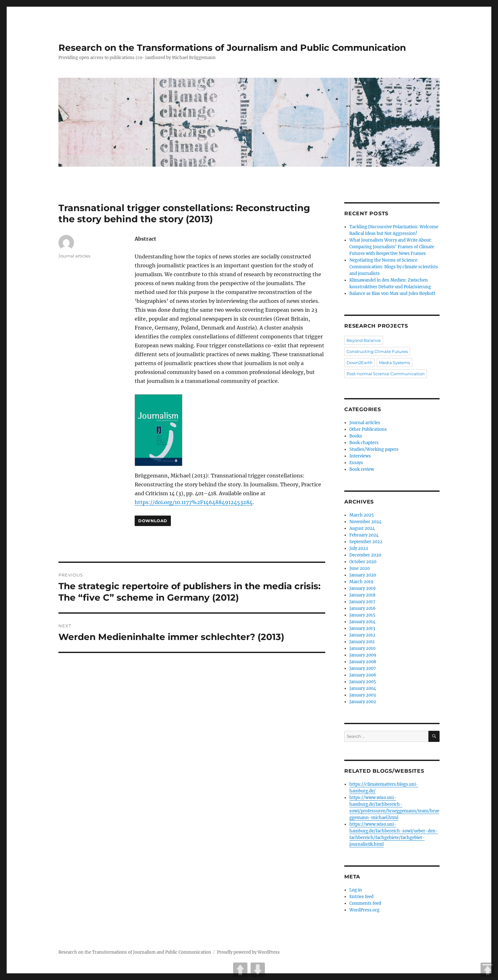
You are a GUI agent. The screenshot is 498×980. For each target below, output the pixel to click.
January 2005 (363, 682)
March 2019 (361, 582)
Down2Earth (360, 363)
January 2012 (362, 635)
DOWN (258, 970)
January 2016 (363, 608)
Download (153, 521)
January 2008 (363, 662)
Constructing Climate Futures (377, 351)
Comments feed (365, 903)
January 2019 (363, 588)
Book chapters (364, 443)
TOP (488, 970)
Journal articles (74, 256)
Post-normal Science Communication (386, 374)
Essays (356, 463)
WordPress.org (364, 910)
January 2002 (363, 702)
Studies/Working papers (374, 449)
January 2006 (363, 675)
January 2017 (362, 602)
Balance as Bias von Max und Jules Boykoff (392, 293)
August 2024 (362, 528)
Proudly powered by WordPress (248, 952)
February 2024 (364, 535)
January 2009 (363, 655)
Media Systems (394, 363)
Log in (356, 890)
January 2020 (363, 575)
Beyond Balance (364, 340)
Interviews (360, 456)
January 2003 (363, 695)
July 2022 (359, 548)
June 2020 (360, 568)
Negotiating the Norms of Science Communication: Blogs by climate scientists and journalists (394, 267)
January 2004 (363, 688)
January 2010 (362, 648)
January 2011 (362, 642)
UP (240, 970)
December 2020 (365, 555)
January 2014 (362, 622)
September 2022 (366, 542)
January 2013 (362, 628)
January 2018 (362, 595)
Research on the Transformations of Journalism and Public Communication (232, 48)
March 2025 (362, 515)
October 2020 (363, 562)
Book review (362, 469)
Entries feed (361, 897)
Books (356, 436)
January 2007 (363, 668)
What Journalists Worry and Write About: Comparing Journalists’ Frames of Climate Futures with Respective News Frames (392, 247)
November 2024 (365, 522)
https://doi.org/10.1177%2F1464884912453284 (194, 502)
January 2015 (362, 615)
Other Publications (368, 429)
